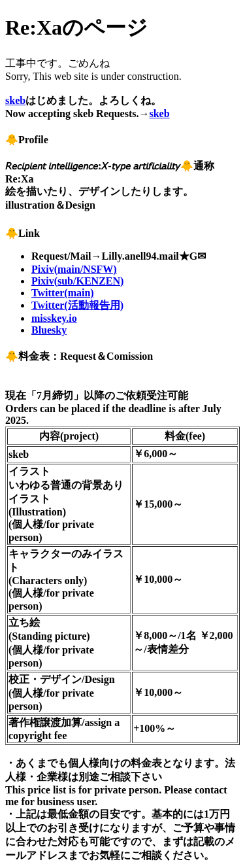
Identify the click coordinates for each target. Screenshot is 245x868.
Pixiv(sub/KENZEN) (77, 281)
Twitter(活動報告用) (77, 305)
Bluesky (49, 330)
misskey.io (54, 318)
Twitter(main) (63, 293)
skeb (15, 100)
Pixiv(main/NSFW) (74, 269)
